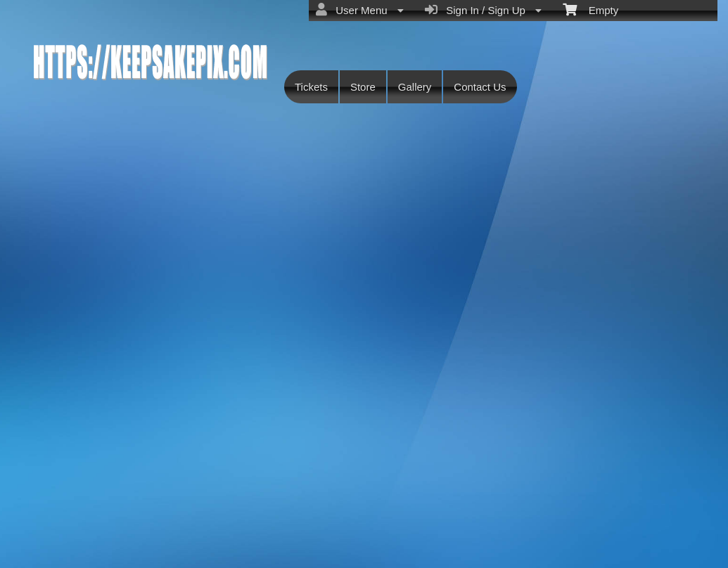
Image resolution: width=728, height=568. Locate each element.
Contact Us (480, 87)
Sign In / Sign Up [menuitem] (483, 10)
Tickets (311, 87)
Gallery (415, 87)
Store (363, 87)
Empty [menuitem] (590, 9)
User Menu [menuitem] (360, 10)
